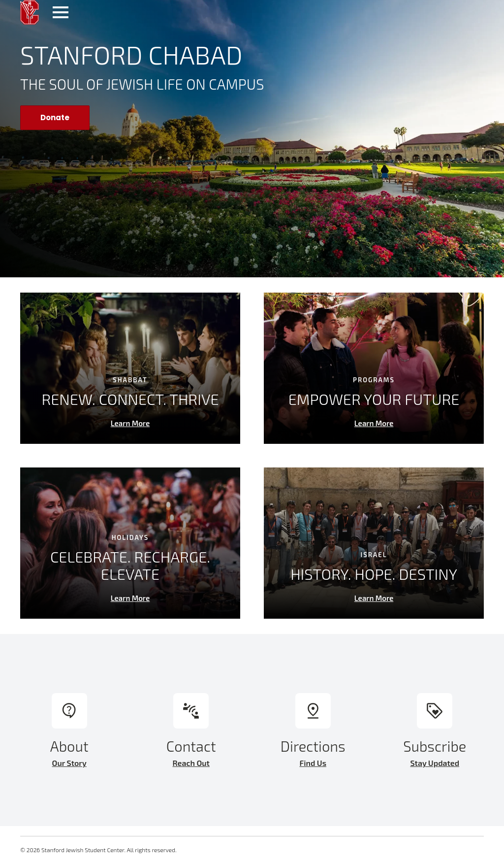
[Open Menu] (61, 12)
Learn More (130, 423)
